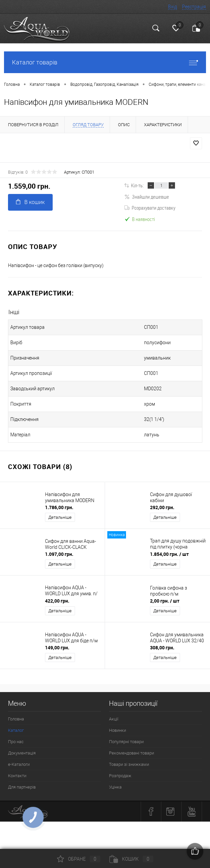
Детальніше (60, 517)
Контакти (17, 776)
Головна (16, 719)
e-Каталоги (19, 764)
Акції (114, 719)
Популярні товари (126, 742)
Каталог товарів (105, 62)
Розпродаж (120, 776)
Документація (22, 753)
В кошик (30, 202)
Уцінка (115, 787)
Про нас (16, 742)
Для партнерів (22, 787)
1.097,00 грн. (59, 554)
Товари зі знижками (129, 764)
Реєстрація (194, 7)
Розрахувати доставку (150, 208)
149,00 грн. (57, 647)
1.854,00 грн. (169, 554)
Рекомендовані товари (131, 753)
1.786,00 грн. (59, 507)
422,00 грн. (57, 601)
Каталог (16, 730)
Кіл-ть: (137, 185)
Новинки (117, 730)
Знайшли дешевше (147, 197)
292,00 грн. (162, 507)
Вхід (172, 7)
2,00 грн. (165, 601)
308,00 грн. (162, 647)
